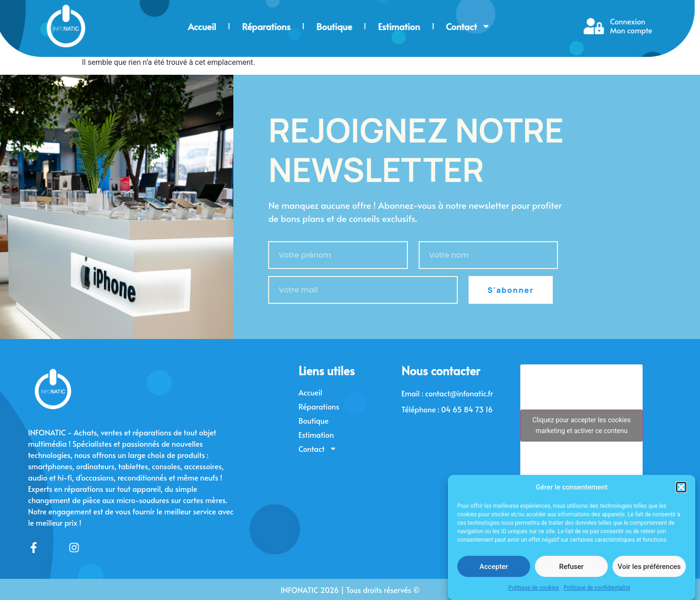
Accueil (99, 26)
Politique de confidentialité (597, 589)
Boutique (231, 26)
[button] (681, 488)
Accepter (493, 567)
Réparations (163, 26)
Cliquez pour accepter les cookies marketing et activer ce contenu (582, 425)
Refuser (571, 567)
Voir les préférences (649, 567)
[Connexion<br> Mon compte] (491, 26)
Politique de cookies (534, 589)
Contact (365, 26)
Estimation (296, 26)
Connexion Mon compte (528, 26)
